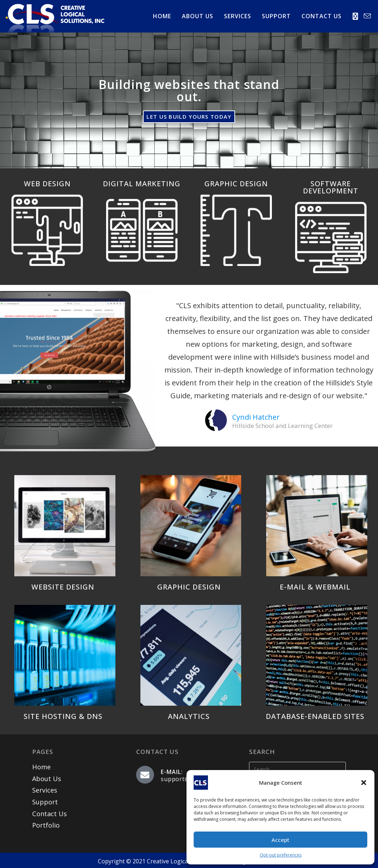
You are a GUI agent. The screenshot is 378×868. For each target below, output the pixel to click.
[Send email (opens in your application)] (367, 16)
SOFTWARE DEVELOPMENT (331, 187)
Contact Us (49, 813)
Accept (280, 840)
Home (41, 767)
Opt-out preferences (281, 855)
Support (45, 802)
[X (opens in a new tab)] (355, 16)
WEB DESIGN (47, 184)
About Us (47, 779)
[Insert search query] (297, 769)
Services (45, 790)
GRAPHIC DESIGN (236, 184)
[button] (364, 783)
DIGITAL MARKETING (142, 184)
